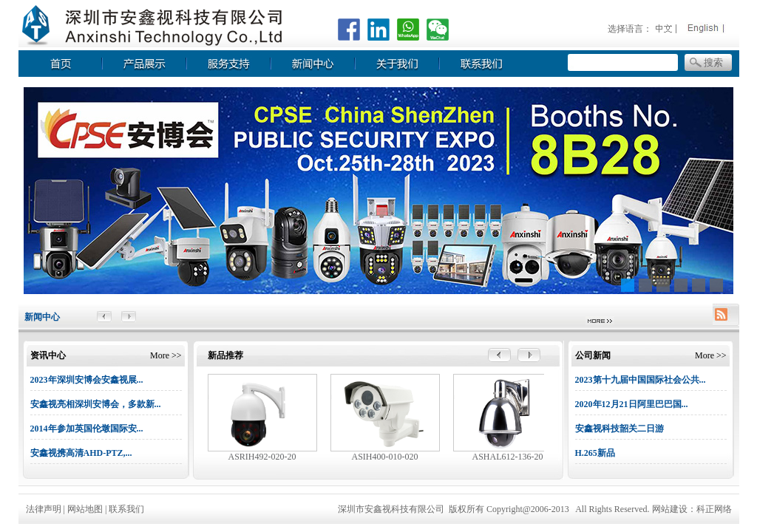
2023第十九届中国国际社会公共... (641, 380)
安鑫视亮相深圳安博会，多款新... (96, 404)
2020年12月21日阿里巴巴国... (632, 404)
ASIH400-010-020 (385, 457)
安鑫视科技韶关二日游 (619, 429)
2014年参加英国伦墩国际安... (87, 429)
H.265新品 (595, 453)
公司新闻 (593, 355)
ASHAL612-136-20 (508, 457)
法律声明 (44, 509)
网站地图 (86, 509)
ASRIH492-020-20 (262, 457)
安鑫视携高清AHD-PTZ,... (81, 453)
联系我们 (126, 509)
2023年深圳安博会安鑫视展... (87, 380)
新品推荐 (225, 355)
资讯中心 (48, 355)
